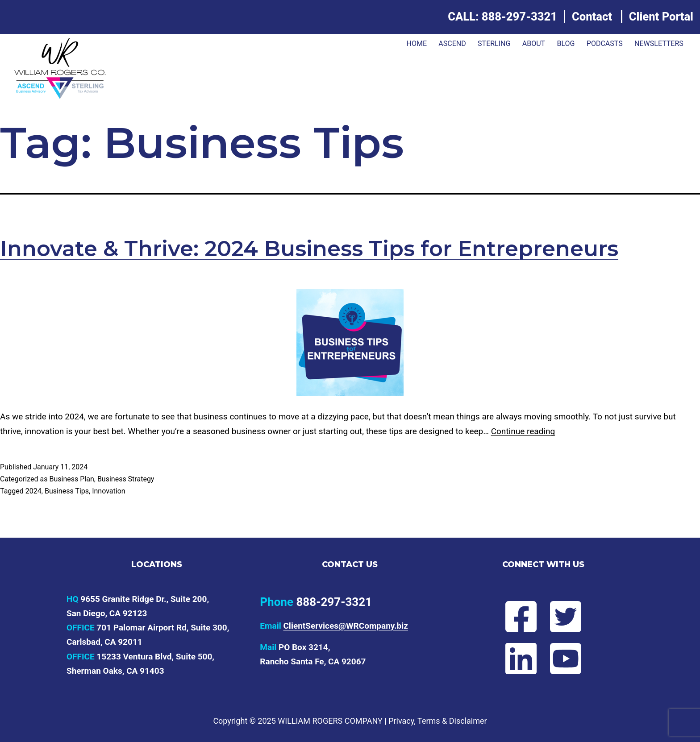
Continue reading (523, 431)
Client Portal (661, 17)
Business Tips (67, 491)
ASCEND (452, 44)
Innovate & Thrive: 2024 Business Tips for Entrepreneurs (309, 249)
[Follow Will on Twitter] (573, 617)
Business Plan (71, 479)
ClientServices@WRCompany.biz (346, 626)
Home (416, 44)
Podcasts (605, 44)
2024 (33, 491)
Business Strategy (126, 479)
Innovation (108, 491)
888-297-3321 (519, 17)
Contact (592, 17)
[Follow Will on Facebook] (513, 617)
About (534, 44)
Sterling (494, 44)
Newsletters (659, 44)
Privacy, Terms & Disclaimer (437, 721)
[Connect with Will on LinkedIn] (513, 659)
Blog (566, 44)
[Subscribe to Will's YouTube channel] (573, 659)
